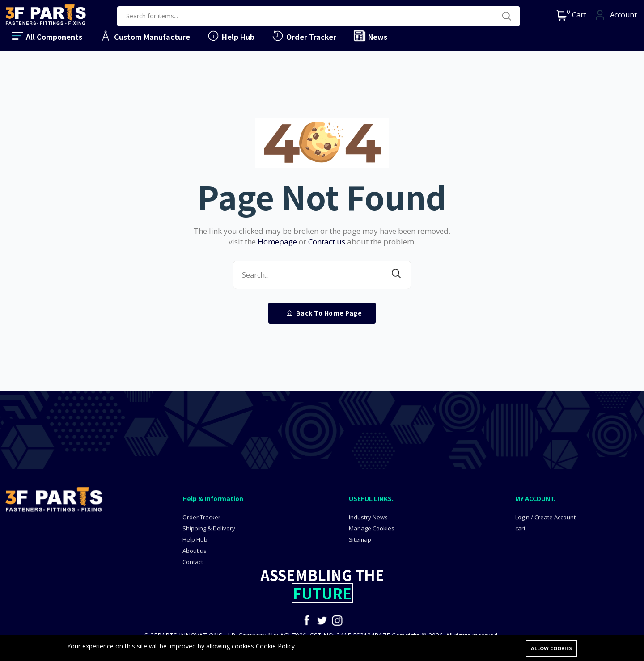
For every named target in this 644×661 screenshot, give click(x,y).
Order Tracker (304, 36)
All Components (47, 36)
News (370, 36)
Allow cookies (551, 648)
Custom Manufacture (144, 36)
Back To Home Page (324, 313)
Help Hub (231, 36)
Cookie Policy (275, 647)
